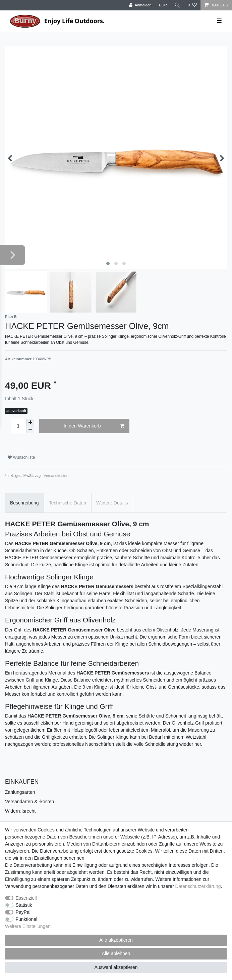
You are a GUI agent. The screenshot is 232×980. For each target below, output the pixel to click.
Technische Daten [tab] (68, 503)
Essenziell (26, 898)
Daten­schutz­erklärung (198, 886)
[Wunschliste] (192, 5)
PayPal (23, 912)
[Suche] (177, 5)
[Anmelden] (140, 5)
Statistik (24, 905)
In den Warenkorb (94, 426)
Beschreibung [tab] (24, 503)
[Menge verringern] (30, 430)
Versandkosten (56, 476)
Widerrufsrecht (20, 811)
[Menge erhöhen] (30, 422)
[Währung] (163, 5)
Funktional (27, 919)
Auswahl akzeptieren (116, 967)
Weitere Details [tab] (112, 503)
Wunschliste (21, 457)
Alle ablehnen (116, 953)
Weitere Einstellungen (28, 926)
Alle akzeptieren (116, 940)
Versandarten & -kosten (30, 802)
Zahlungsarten (20, 792)
